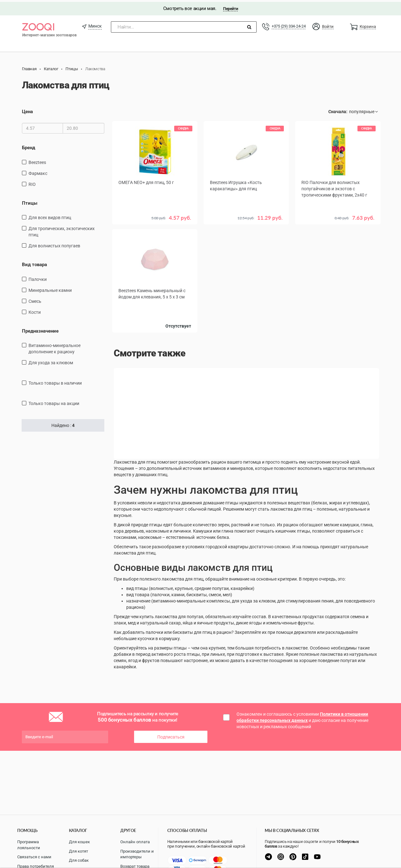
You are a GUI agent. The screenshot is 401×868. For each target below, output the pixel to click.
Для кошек (79, 842)
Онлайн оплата (135, 842)
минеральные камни (50, 288)
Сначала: (338, 110)
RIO (32, 182)
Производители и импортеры (137, 854)
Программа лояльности (29, 845)
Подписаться (171, 735)
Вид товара (34, 263)
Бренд (29, 146)
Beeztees (37, 160)
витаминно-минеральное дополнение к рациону (55, 347)
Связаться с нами (34, 857)
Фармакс (38, 171)
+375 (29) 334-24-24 (289, 24)
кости (35, 310)
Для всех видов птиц (50, 216)
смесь (35, 299)
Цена (27, 110)
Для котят (78, 851)
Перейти (230, 7)
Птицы (30, 201)
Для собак (79, 860)
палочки (38, 277)
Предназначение (40, 329)
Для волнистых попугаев (54, 244)
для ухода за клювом (51, 361)
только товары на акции (54, 402)
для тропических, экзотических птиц (62, 230)
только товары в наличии (55, 381)
